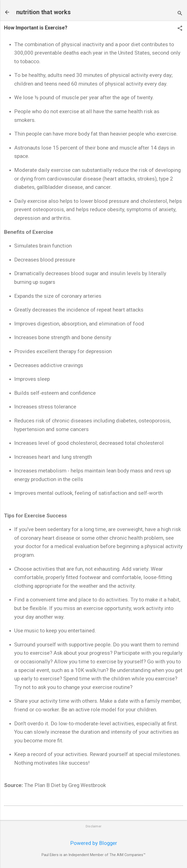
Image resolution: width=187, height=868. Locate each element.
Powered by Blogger (94, 843)
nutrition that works (43, 12)
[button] (180, 29)
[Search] (180, 14)
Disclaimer (93, 826)
